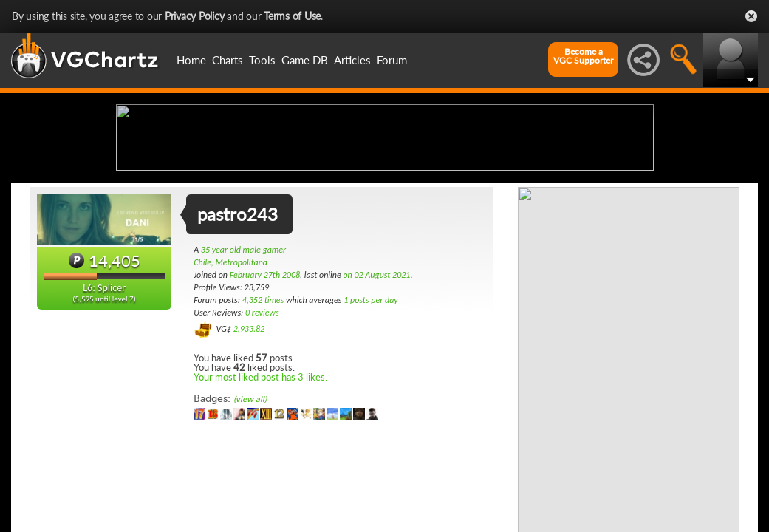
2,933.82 (249, 446)
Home (191, 60)
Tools (262, 60)
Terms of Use (292, 16)
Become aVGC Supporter (583, 56)
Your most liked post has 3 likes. (260, 494)
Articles (352, 60)
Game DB (305, 60)
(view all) (250, 516)
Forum (392, 60)
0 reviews (262, 429)
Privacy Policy (195, 16)
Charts (228, 60)
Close (751, 16)
